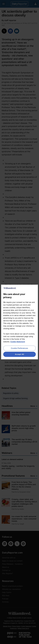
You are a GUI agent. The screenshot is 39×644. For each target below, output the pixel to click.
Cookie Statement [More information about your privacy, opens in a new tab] (18, 342)
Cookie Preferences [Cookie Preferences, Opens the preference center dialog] (19, 348)
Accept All (19, 354)
